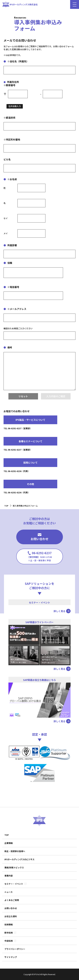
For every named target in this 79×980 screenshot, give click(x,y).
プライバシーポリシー (15, 949)
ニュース (9, 892)
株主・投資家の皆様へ (15, 851)
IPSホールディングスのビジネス (19, 859)
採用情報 (9, 924)
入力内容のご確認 (56, 396)
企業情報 (9, 843)
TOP (7, 835)
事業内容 (9, 876)
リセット (23, 396)
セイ (6, 218)
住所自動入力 (15, 106)
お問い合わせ (39, 537)
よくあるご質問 (12, 900)
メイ (6, 233)
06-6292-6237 (40, 556)
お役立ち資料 (11, 916)
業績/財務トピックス (14, 867)
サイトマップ (11, 957)
